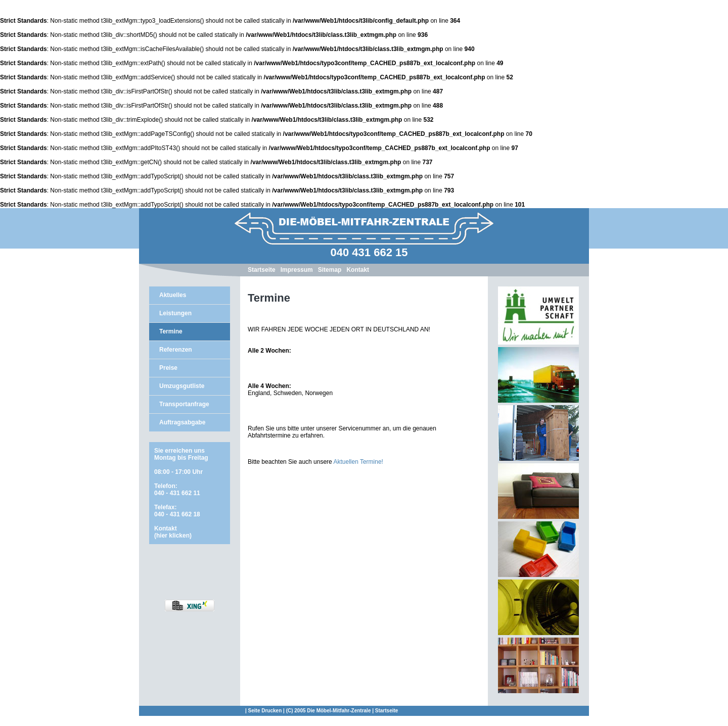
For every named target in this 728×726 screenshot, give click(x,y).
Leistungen (175, 313)
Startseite (262, 270)
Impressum (297, 270)
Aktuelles (173, 295)
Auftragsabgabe (182, 422)
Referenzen (176, 350)
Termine (171, 331)
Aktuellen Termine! (358, 462)
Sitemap (330, 270)
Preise (168, 368)
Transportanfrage (184, 404)
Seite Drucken (265, 711)
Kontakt (358, 270)
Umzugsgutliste (182, 386)
